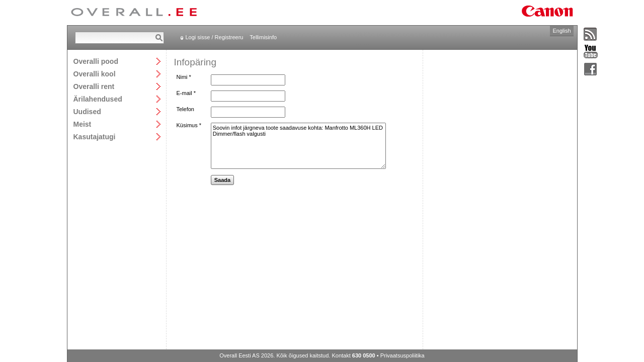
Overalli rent (94, 86)
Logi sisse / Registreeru (215, 37)
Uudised (87, 111)
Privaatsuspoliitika (403, 355)
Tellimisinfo (263, 37)
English (561, 31)
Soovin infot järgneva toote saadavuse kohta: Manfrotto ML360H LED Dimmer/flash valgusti (298, 146)
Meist (83, 124)
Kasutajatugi (95, 137)
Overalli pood (96, 61)
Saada (222, 180)
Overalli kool (95, 74)
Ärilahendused (98, 99)
